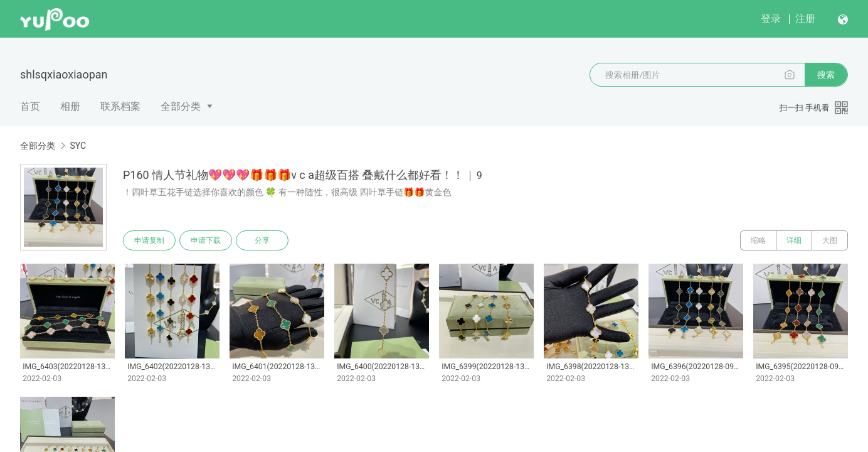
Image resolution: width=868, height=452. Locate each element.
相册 (70, 106)
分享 (262, 240)
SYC (78, 146)
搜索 (826, 75)
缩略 (758, 240)
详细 (794, 240)
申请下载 (206, 240)
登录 (771, 19)
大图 (830, 240)
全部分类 (181, 106)
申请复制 (149, 240)
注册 (805, 19)
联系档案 (120, 106)
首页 (30, 106)
